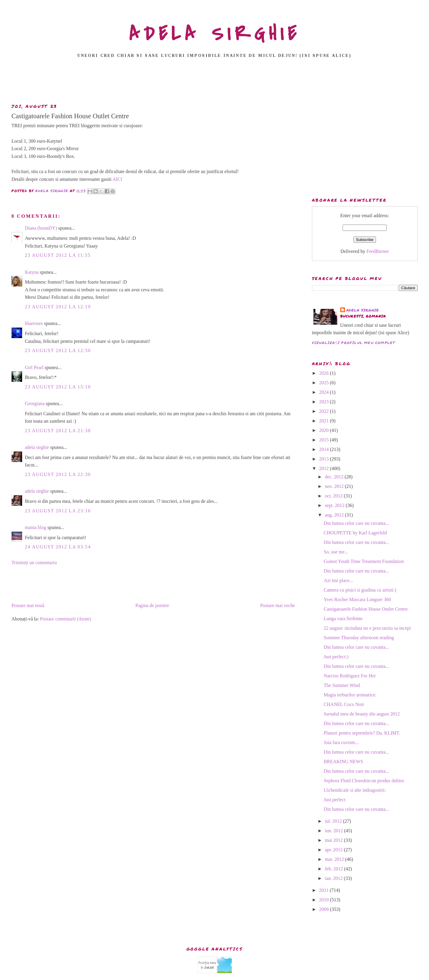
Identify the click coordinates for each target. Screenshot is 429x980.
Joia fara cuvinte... (341, 742)
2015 (324, 440)
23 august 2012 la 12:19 (58, 307)
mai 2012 (335, 840)
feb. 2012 (335, 869)
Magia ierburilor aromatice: (350, 695)
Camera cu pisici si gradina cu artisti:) (360, 590)
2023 (324, 402)
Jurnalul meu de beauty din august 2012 (362, 714)
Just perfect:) (336, 657)
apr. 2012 (335, 850)
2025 (324, 383)
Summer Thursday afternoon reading (359, 638)
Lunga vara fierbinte (343, 619)
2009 (324, 909)
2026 (324, 373)
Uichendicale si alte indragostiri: (355, 790)
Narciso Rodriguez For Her (350, 676)
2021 (324, 421)
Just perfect (335, 800)
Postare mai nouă (28, 605)
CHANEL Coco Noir (344, 704)
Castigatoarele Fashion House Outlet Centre (366, 609)
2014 (324, 449)
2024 (324, 392)
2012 (324, 468)
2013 (324, 459)
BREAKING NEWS (343, 762)
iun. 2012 (335, 831)
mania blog (35, 527)
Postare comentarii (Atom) (65, 619)
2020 (324, 430)
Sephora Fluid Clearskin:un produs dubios (364, 781)
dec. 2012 (335, 477)
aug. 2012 (335, 515)
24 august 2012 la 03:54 (58, 547)
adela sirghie (37, 447)
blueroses (34, 323)
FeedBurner (378, 251)
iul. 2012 (334, 821)
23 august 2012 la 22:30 (58, 474)
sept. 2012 (335, 505)
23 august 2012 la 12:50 (58, 350)
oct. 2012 (335, 496)
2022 (324, 411)
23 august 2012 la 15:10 (58, 387)
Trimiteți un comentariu (34, 563)
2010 (324, 900)
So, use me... (336, 552)
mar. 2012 (335, 859)
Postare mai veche (277, 605)
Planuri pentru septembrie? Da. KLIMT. (362, 733)
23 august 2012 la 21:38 (58, 431)
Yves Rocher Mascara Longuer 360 (357, 599)
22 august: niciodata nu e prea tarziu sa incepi (367, 628)
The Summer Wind (342, 685)
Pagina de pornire (152, 605)
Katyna (32, 272)
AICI (117, 179)
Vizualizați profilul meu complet (354, 343)
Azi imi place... (338, 580)
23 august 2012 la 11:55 (58, 255)
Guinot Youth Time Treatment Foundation (364, 561)
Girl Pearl (34, 367)
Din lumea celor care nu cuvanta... (356, 523)
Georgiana (35, 403)
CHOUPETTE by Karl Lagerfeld (355, 533)
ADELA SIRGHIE (215, 34)
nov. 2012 (335, 486)
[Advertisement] (214, 83)
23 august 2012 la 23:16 (58, 511)
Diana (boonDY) (41, 228)
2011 (324, 890)
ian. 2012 (335, 878)
